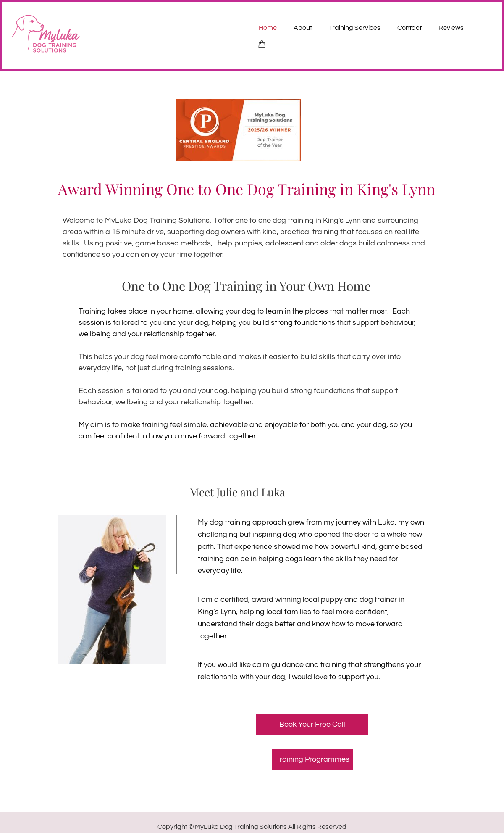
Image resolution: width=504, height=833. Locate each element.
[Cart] (262, 43)
